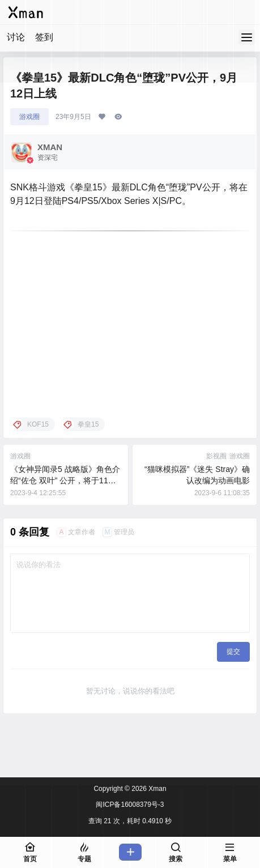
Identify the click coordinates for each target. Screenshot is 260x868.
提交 (233, 652)
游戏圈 (29, 117)
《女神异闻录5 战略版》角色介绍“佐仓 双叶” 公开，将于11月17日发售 (65, 480)
